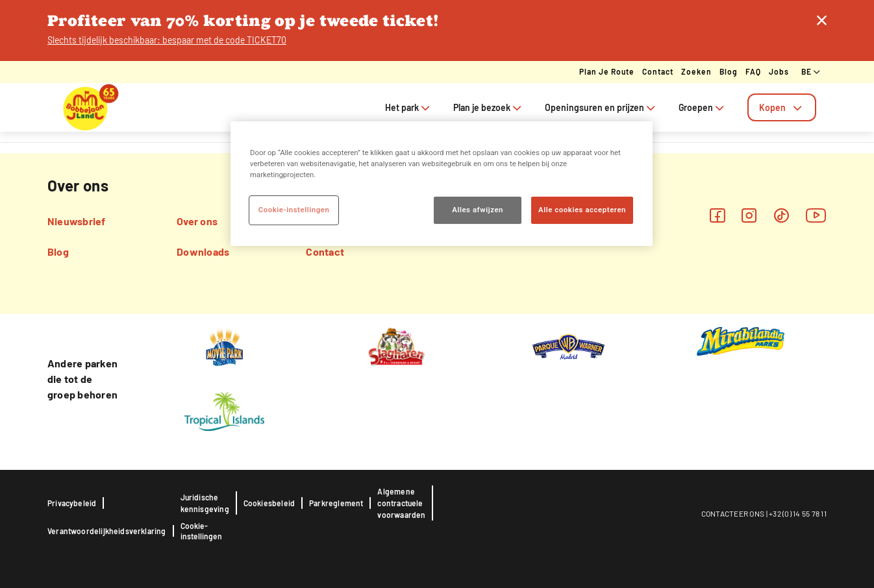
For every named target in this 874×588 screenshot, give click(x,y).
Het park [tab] (409, 107)
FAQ (753, 71)
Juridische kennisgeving (205, 503)
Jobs (779, 71)
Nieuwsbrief (77, 221)
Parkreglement (336, 503)
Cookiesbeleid (269, 503)
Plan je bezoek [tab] (489, 107)
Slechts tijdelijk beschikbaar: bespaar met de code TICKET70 (167, 40)
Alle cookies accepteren (582, 210)
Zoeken (696, 71)
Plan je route (607, 71)
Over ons (197, 221)
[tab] (782, 107)
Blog (729, 71)
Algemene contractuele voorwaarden (401, 503)
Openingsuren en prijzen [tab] (601, 107)
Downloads (203, 251)
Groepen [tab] (703, 107)
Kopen (782, 107)
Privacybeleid (72, 503)
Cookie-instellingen (201, 531)
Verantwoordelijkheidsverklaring (107, 531)
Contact (658, 71)
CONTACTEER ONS (733, 513)
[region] (442, 184)
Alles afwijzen (478, 210)
